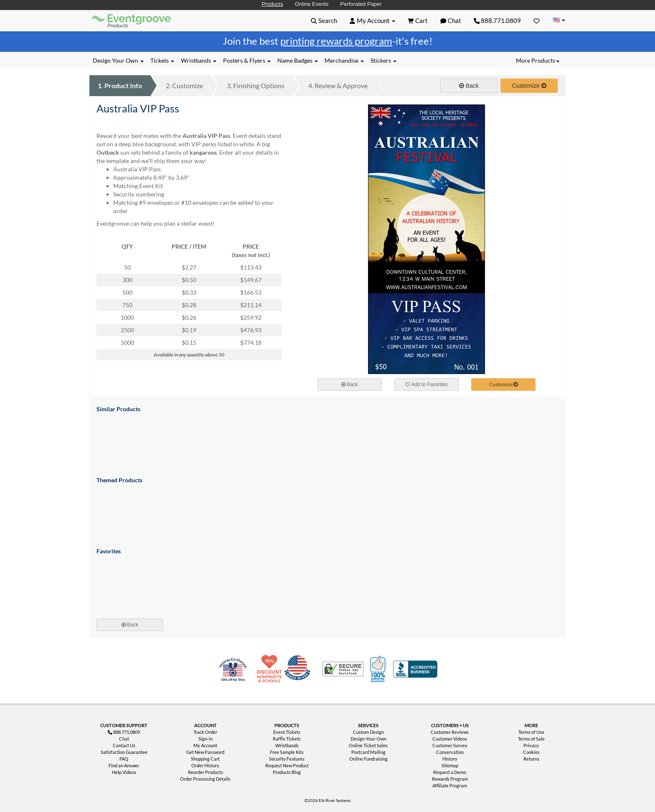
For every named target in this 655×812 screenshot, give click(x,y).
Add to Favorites (427, 384)
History (450, 759)
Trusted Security (343, 669)
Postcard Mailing (368, 752)
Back (469, 86)
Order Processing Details (205, 779)
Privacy (531, 745)
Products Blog (287, 772)
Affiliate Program (450, 785)
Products (272, 4)
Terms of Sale (531, 739)
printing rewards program (336, 41)
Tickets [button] (162, 60)
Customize (184, 85)
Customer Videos (450, 739)
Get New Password (205, 752)
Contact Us (124, 745)
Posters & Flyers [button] (247, 60)
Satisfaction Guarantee (124, 752)
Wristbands (287, 745)
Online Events (312, 4)
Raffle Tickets (287, 739)
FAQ (124, 759)
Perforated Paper (361, 4)
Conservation (450, 752)
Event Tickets (287, 732)
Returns (531, 759)
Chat (124, 739)
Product (120, 85)
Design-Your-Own (368, 739)
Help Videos (124, 772)
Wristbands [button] (199, 60)
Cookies (531, 752)
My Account (205, 745)
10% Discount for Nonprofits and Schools (271, 669)
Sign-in (206, 739)
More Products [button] (538, 60)
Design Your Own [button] (118, 60)
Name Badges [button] (298, 60)
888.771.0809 (498, 20)
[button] (324, 20)
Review (338, 85)
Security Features (287, 759)
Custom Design (368, 732)
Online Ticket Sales (368, 745)
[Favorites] (537, 20)
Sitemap (450, 765)
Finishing (256, 85)
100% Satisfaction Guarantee (379, 669)
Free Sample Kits (287, 752)
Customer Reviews (450, 732)
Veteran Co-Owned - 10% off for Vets (235, 674)
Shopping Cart (205, 759)
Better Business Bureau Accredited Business (415, 669)
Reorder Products (206, 772)
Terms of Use (531, 732)
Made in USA (299, 669)
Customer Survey (450, 745)
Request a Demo (450, 772)
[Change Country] (559, 20)
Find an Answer (124, 765)
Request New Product (287, 765)
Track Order (205, 732)
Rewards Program (450, 779)
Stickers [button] (383, 60)
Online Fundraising (368, 759)
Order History (205, 765)
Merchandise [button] (344, 60)
